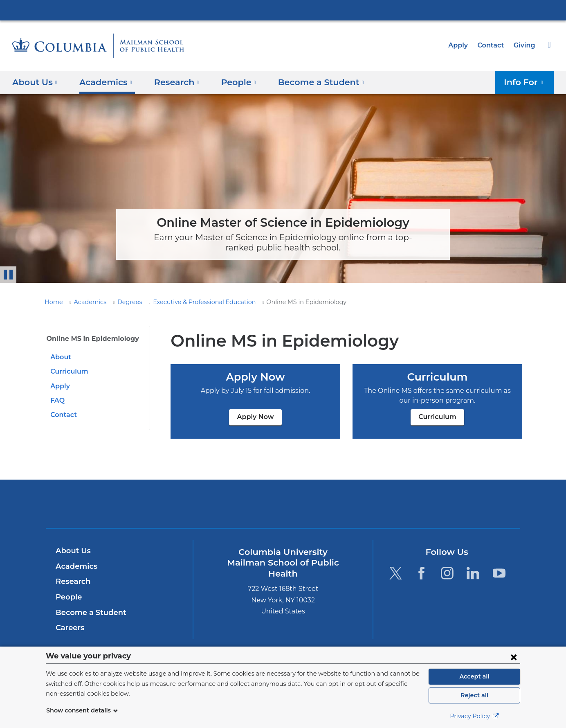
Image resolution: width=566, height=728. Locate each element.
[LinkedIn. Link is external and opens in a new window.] (473, 573)
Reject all (474, 695)
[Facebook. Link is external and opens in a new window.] (421, 573)
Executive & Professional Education (191, 302)
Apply (462, 45)
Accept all (474, 676)
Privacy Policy (474, 716)
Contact (493, 45)
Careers (69, 628)
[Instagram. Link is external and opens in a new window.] (447, 573)
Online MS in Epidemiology (89, 339)
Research (72, 581)
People (68, 597)
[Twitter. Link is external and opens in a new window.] (395, 573)
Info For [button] (526, 82)
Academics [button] (103, 82)
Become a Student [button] (308, 82)
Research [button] (171, 82)
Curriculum (68, 371)
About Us (72, 551)
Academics (85, 302)
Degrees (122, 302)
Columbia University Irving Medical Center (283, 10)
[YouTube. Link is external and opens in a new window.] (499, 573)
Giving (525, 45)
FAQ (57, 400)
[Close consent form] (514, 657)
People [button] (230, 82)
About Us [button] (35, 82)
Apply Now (255, 417)
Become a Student (88, 613)
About (60, 357)
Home (52, 302)
